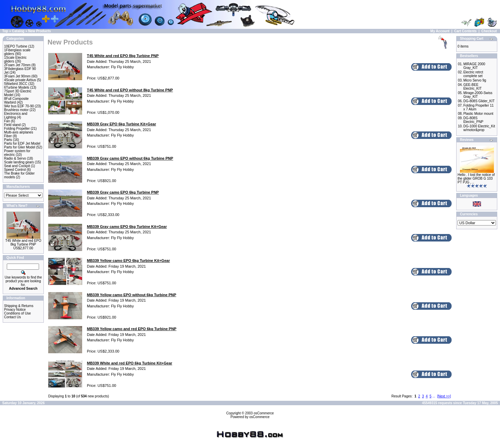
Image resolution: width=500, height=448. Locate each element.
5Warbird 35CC (16, 84)
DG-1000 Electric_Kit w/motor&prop (479, 128)
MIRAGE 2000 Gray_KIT (474, 66)
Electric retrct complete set (473, 74)
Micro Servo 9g (475, 80)
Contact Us (12, 317)
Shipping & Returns (19, 306)
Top (5, 31)
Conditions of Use (17, 313)
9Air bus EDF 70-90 (19, 106)
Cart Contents (465, 31)
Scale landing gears (19, 162)
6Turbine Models (17, 87)
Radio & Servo (15, 158)
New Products (40, 31)
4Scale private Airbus (20, 80)
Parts (8, 140)
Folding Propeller (17, 129)
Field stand (12, 125)
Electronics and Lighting (16, 115)
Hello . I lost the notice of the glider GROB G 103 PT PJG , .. (476, 178)
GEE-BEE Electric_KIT (473, 87)
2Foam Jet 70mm (17, 65)
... (434, 396)
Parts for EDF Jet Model (22, 144)
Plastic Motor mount (478, 114)
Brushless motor (16, 110)
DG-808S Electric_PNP (473, 120)
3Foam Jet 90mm (17, 76)
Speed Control (15, 170)
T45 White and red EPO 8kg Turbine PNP (23, 243)
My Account (440, 31)
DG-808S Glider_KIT (479, 101)
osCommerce (264, 413)
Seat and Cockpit (17, 166)
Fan (7, 121)
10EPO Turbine (16, 46)
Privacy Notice (15, 310)
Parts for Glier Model (20, 147)
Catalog (18, 31)
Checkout (489, 31)
